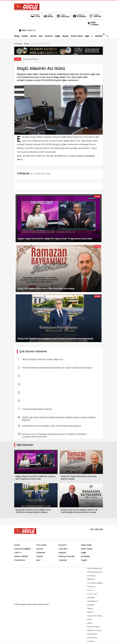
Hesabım (91, 605)
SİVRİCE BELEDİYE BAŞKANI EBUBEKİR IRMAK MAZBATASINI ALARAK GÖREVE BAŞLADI (57, 418)
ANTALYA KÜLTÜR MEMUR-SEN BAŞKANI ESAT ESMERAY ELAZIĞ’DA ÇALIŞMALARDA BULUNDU (52, 435)
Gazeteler (41, 553)
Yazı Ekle (91, 641)
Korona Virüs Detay (95, 616)
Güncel (40, 549)
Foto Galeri (41, 545)
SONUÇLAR (63, 16)
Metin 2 (90, 623)
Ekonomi (62, 545)
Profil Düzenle (93, 634)
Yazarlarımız (20, 560)
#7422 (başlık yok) (95, 572)
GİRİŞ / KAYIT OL (27, 30)
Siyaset (40, 556)
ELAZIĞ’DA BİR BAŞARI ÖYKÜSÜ (35, 409)
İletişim (90, 608)
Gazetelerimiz (93, 601)
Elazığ (18, 59)
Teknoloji (63, 560)
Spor (38, 560)
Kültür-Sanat (87, 549)
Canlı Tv (18, 553)
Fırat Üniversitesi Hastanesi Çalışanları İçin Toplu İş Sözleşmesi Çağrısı (55, 368)
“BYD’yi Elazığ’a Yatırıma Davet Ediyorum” (41, 359)
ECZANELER (79, 16)
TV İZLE (35, 16)
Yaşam (84, 560)
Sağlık (83, 553)
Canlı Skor (63, 549)
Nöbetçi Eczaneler (67, 556)
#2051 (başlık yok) (95, 568)
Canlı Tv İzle (92, 594)
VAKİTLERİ (95, 16)
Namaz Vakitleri (21, 556)
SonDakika (85, 556)
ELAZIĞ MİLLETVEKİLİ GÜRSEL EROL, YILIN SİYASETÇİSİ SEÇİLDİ (49, 426)
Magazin (62, 553)
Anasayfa (91, 576)
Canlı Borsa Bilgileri (22, 549)
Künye (90, 619)
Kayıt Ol (90, 612)
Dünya (17, 545)
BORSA (48, 16)
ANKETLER (91, 579)
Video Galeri (86, 545)
